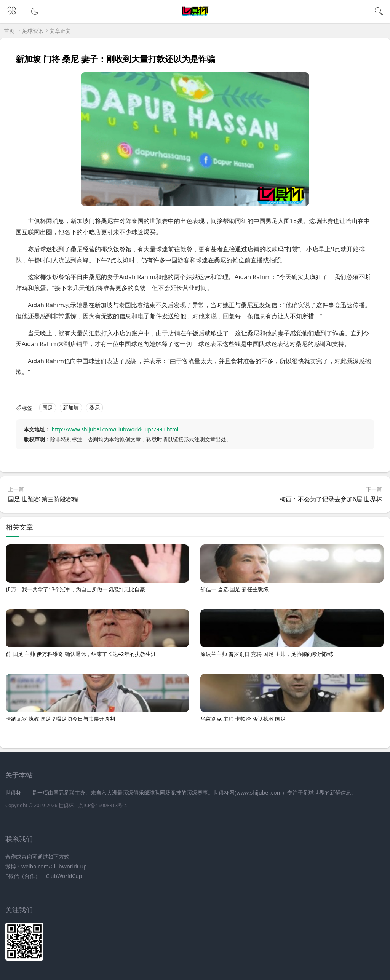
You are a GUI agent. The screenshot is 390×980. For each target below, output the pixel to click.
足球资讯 (33, 31)
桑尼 (94, 408)
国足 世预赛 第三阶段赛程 (43, 499)
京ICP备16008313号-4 (103, 805)
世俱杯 (66, 805)
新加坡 (71, 408)
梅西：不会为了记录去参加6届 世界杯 (331, 499)
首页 (9, 31)
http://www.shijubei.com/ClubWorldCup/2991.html (115, 429)
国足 (48, 408)
